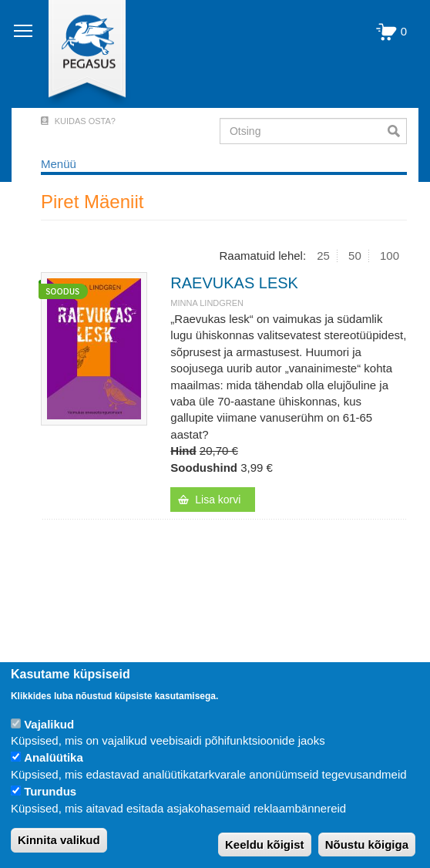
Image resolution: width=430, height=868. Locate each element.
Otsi (397, 131)
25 (323, 256)
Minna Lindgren (207, 303)
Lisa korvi (218, 500)
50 (355, 256)
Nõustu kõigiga (367, 844)
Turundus (50, 791)
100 (390, 256)
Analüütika (54, 757)
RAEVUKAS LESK (234, 283)
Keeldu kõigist (265, 844)
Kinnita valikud (59, 840)
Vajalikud (49, 724)
